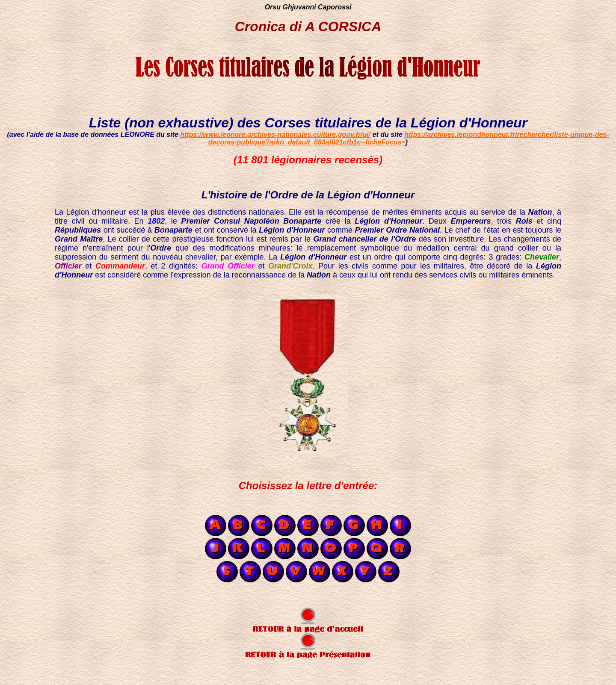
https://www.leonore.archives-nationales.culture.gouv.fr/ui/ (275, 134)
